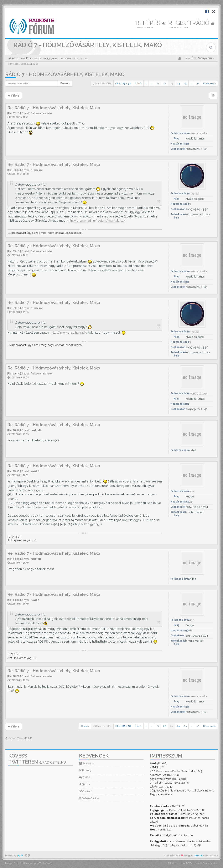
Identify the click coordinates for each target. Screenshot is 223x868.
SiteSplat (198, 856)
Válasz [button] (14, 95)
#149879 (14, 676)
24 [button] (178, 83)
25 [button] (185, 83)
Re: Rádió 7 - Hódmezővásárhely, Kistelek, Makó (54, 108)
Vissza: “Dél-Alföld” (19, 738)
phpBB (20, 856)
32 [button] (198, 83)
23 (172, 83)
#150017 (14, 374)
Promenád (37, 170)
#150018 (14, 308)
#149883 (14, 600)
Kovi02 (35, 471)
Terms (84, 784)
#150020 (14, 251)
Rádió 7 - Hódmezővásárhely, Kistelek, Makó (65, 74)
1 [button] (146, 83)
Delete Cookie (89, 798)
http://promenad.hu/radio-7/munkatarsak (97, 221)
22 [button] (165, 83)
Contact (85, 791)
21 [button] (158, 83)
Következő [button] (209, 83)
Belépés (151, 23)
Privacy (85, 770)
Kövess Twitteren (37, 759)
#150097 (14, 170)
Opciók (85, 726)
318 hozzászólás (102, 83)
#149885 (14, 471)
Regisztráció (192, 23)
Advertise (87, 763)
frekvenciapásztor (42, 113)
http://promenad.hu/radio (69, 333)
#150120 (14, 113)
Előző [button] (138, 83)
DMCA (85, 777)
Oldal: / (123, 83)
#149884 (14, 559)
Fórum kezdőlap (22, 58)
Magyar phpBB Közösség (39, 863)
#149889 (14, 430)
